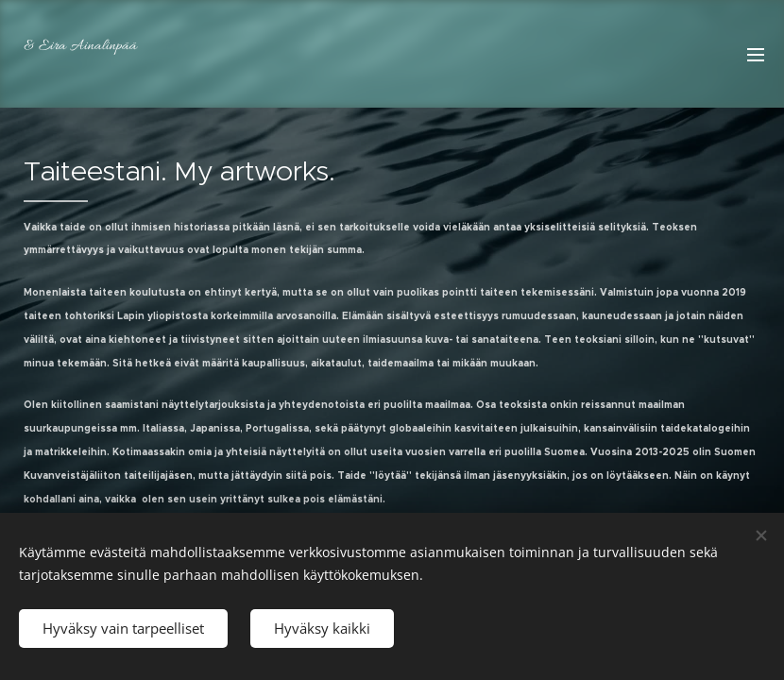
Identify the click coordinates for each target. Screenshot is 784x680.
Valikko (756, 55)
